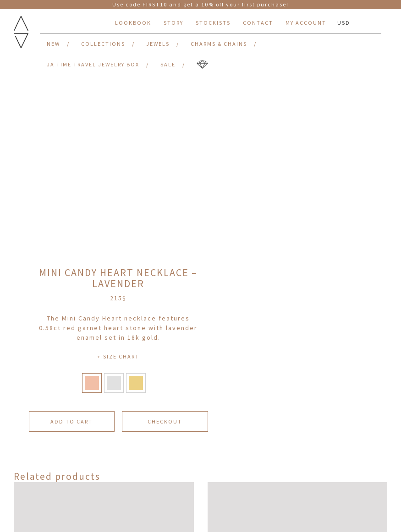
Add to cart (71, 421)
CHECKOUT (165, 421)
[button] (92, 383)
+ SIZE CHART (118, 356)
